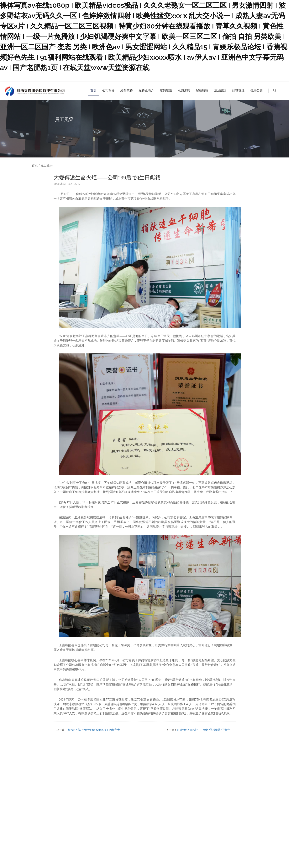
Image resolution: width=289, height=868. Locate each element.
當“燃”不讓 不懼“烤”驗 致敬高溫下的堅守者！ (95, 730)
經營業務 (127, 90)
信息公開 (256, 90)
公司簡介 (108, 90)
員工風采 (46, 165)
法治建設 (220, 90)
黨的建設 (166, 90)
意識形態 (184, 90)
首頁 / (36, 165)
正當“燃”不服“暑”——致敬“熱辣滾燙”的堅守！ (205, 730)
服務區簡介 (146, 90)
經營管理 (238, 90)
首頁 (93, 90)
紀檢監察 (202, 90)
